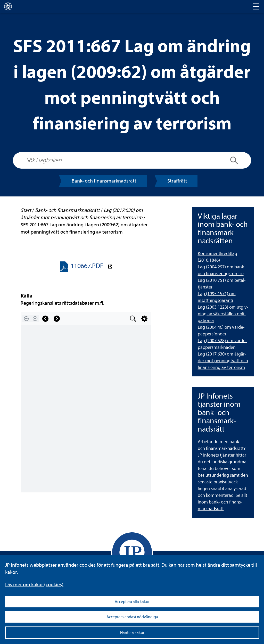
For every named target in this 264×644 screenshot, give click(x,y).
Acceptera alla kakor (132, 602)
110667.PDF (88, 266)
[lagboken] (8, 6)
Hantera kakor (132, 633)
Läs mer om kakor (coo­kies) (34, 585)
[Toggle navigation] (256, 6)
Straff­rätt (177, 181)
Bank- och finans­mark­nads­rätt (104, 181)
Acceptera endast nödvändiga (132, 617)
